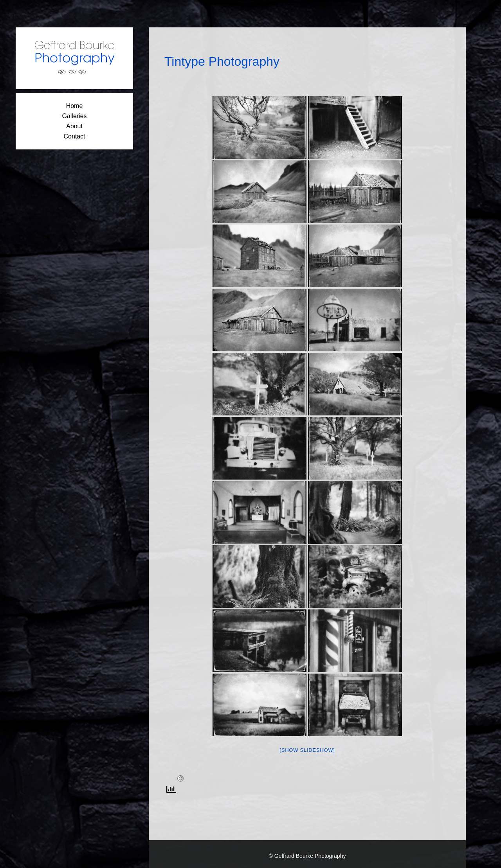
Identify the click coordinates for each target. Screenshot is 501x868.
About (74, 126)
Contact (74, 136)
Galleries (74, 116)
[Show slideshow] (307, 750)
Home (75, 106)
